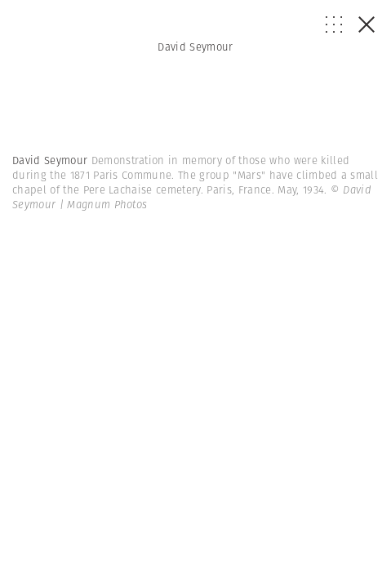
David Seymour (195, 47)
